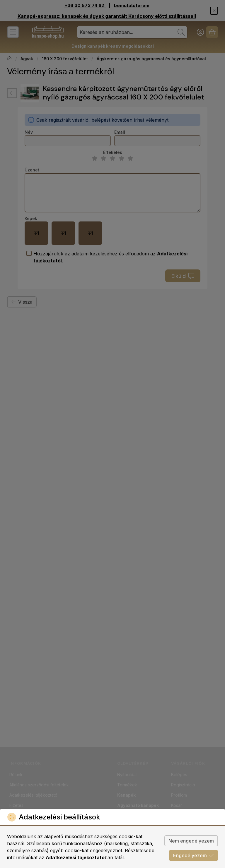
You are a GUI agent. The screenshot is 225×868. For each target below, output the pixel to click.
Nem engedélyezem (191, 841)
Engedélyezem (194, 855)
